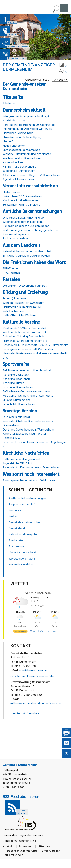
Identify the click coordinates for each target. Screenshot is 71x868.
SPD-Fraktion (11, 268)
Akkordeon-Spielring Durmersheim (24, 336)
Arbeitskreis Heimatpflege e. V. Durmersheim (31, 175)
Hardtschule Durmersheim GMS (22, 307)
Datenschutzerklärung (22, 850)
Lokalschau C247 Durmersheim (22, 196)
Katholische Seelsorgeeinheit (21, 459)
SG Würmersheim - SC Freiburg (22, 204)
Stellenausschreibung (16, 238)
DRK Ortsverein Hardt (16, 417)
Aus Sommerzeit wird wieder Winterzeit (27, 129)
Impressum (26, 846)
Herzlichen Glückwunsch (18, 133)
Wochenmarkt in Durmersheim (22, 158)
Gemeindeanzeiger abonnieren (22, 835)
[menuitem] (63, 65)
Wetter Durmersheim (37, 593)
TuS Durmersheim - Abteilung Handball (27, 370)
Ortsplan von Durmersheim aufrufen (33, 676)
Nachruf (8, 141)
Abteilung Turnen (13, 383)
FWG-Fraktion (11, 272)
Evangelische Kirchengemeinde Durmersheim (31, 467)
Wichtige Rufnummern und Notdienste (27, 154)
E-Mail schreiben (14, 787)
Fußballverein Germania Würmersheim (26, 391)
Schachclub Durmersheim (19, 404)
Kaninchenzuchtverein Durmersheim (25, 433)
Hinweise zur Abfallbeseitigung (22, 137)
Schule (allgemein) (14, 298)
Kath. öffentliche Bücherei (20, 315)
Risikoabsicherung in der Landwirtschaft (28, 251)
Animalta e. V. (11, 438)
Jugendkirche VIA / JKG (18, 463)
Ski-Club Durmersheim (16, 400)
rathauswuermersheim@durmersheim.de (36, 703)
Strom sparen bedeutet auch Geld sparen (29, 480)
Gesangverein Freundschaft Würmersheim (29, 349)
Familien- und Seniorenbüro (20, 166)
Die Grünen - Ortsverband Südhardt (25, 285)
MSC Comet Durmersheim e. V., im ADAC (28, 395)
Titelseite (9, 103)
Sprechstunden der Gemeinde (21, 150)
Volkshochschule (13, 311)
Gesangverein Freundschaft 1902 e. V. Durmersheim (35, 345)
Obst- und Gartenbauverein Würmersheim (29, 429)
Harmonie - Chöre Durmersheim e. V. (25, 341)
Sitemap (44, 846)
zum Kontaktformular (24, 713)
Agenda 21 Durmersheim (18, 179)
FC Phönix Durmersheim (18, 387)
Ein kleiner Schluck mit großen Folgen (26, 255)
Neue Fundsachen (14, 145)
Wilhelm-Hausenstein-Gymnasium (23, 303)
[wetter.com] (20, 631)
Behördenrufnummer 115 (19, 841)
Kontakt (8, 846)
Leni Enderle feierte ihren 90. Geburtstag (29, 125)
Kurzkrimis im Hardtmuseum (20, 200)
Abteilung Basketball (16, 374)
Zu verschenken (13, 162)
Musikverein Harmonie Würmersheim (25, 332)
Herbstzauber (11, 192)
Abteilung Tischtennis (16, 379)
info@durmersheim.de (33, 670)
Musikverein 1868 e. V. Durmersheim (25, 328)
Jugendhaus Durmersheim (19, 171)
